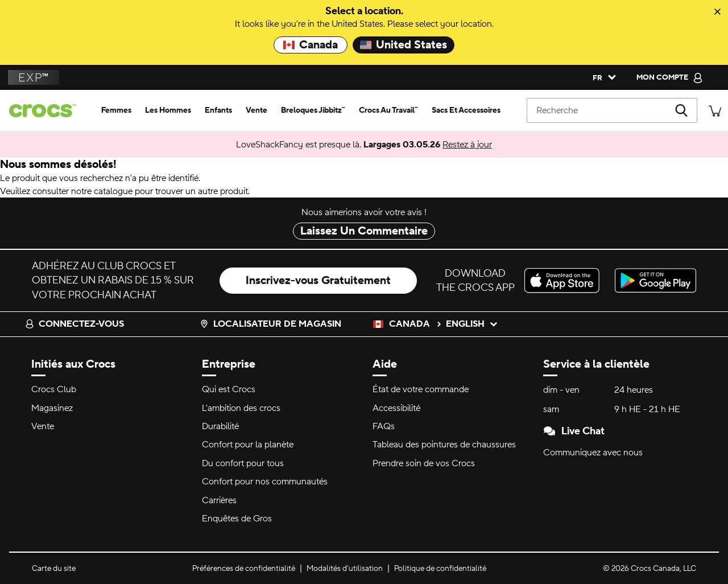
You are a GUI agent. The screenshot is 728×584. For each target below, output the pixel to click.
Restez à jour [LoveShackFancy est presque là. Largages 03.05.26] (467, 145)
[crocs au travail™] (388, 110)
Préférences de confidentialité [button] (244, 569)
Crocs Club (54, 389)
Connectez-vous (75, 324)
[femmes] (116, 110)
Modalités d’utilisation (345, 569)
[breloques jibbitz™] (313, 110)
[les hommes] (168, 110)
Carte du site (54, 569)
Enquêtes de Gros (237, 519)
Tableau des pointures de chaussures (444, 445)
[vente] (257, 110)
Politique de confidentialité (440, 569)
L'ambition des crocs (241, 408)
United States (404, 45)
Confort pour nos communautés (265, 482)
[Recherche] (612, 110)
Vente (43, 426)
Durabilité (220, 426)
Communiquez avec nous (593, 453)
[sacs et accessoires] (466, 110)
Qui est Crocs (229, 389)
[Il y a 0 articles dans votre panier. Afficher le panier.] (715, 110)
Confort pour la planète (248, 445)
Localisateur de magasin (270, 324)
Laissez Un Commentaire (364, 231)
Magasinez (52, 408)
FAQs (384, 426)
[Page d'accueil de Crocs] (47, 111)
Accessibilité (396, 408)
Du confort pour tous (243, 463)
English (472, 324)
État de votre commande (421, 389)
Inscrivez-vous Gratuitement (318, 281)
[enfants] (218, 110)
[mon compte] (670, 77)
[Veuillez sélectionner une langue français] (602, 77)
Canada (311, 45)
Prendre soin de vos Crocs (424, 463)
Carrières (219, 500)
